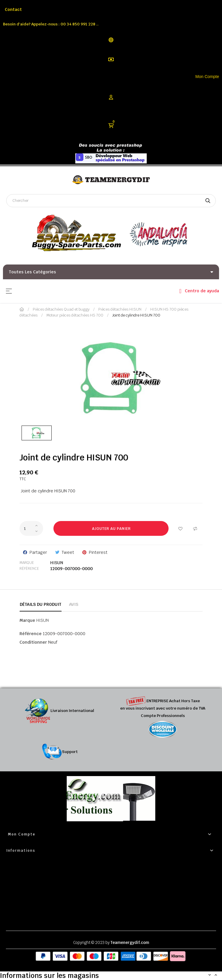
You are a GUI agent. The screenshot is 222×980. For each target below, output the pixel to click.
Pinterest (98, 552)
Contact (13, 9)
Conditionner (33, 642)
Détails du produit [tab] (41, 604)
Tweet (68, 552)
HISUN (57, 563)
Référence (29, 569)
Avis (74, 604)
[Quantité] (31, 528)
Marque (27, 563)
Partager (38, 552)
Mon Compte (207, 77)
